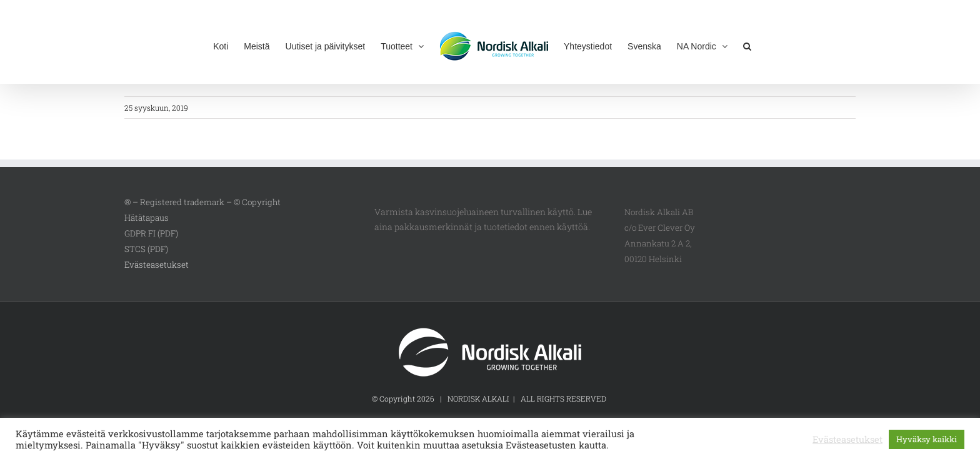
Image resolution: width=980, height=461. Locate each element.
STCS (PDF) (146, 249)
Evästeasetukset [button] (157, 265)
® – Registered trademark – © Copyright (202, 202)
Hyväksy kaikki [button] (927, 439)
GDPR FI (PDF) (151, 233)
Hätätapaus (147, 218)
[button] (747, 45)
